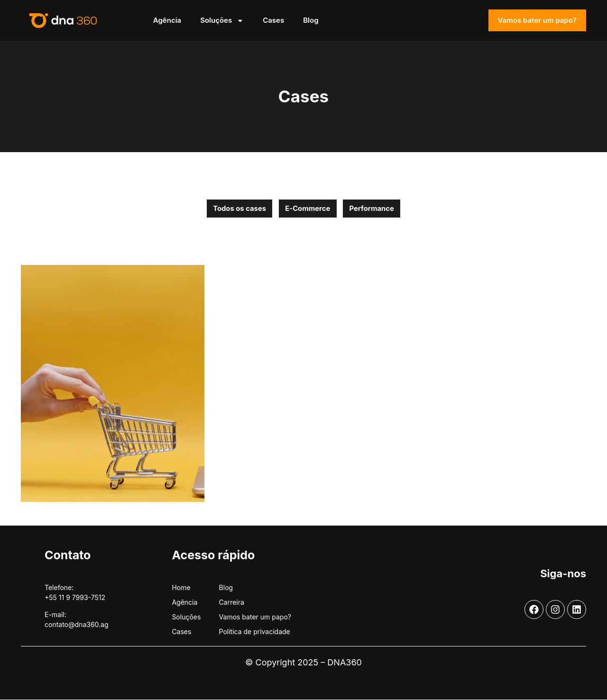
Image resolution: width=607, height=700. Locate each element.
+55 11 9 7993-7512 (75, 598)
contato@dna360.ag (77, 625)
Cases (273, 20)
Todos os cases (237, 209)
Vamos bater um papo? (537, 20)
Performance (375, 209)
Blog (311, 20)
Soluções (222, 21)
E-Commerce (308, 209)
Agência (167, 20)
